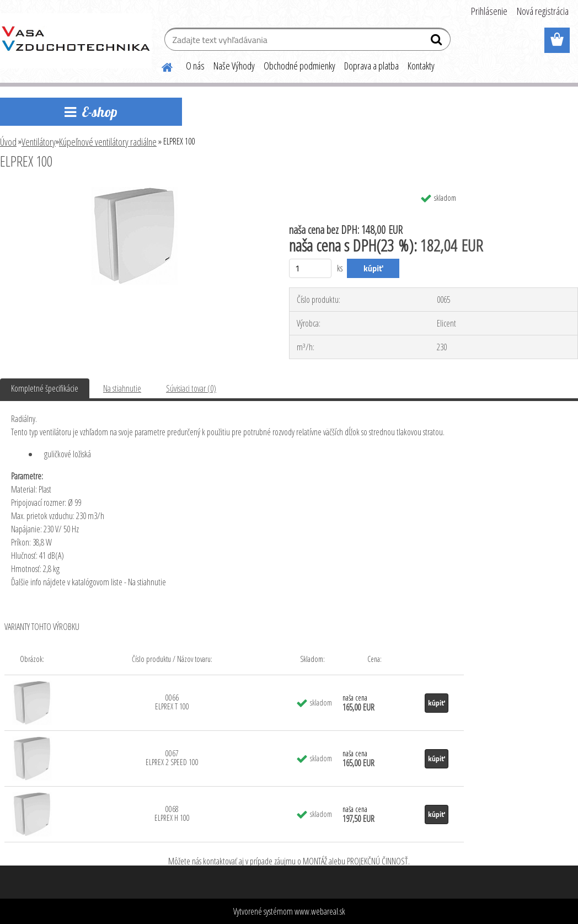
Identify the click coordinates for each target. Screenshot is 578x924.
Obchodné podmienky (299, 66)
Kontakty (421, 66)
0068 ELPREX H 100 (172, 813)
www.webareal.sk (320, 911)
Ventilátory (39, 142)
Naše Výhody (234, 66)
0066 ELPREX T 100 (172, 702)
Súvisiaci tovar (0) (191, 388)
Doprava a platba (371, 66)
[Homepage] (160, 66)
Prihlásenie (489, 11)
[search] (438, 42)
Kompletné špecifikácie (45, 388)
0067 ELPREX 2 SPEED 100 (172, 758)
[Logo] (76, 41)
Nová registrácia (543, 11)
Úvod (8, 142)
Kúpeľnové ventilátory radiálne (108, 142)
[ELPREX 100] (134, 191)
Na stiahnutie (122, 388)
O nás (195, 66)
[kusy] (310, 268)
